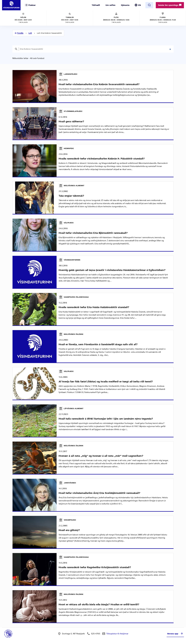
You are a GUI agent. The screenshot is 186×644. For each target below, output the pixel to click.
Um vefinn (110, 5)
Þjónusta (125, 5)
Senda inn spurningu (170, 5)
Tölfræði (96, 5)
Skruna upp (175, 634)
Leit (30, 33)
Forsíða (20, 33)
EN (139, 5)
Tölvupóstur (117, 634)
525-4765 (96, 634)
